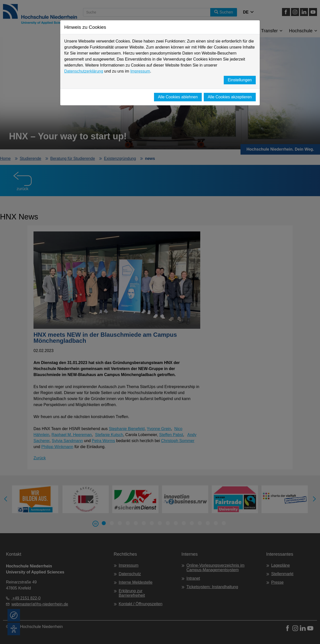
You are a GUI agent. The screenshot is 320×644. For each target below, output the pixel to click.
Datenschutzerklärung (84, 71)
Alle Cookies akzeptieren (230, 97)
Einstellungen (240, 80)
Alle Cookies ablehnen (178, 97)
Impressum (140, 71)
